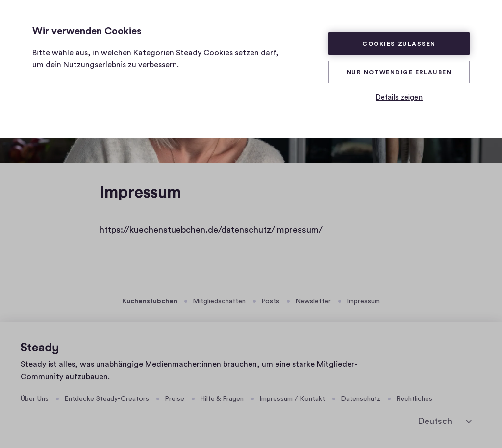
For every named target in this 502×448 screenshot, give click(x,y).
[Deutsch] (445, 421)
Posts (270, 301)
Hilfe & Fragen (222, 399)
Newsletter (313, 301)
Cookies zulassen (399, 44)
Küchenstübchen (150, 301)
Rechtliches (414, 399)
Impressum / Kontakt (292, 399)
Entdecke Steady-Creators (107, 399)
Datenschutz (361, 399)
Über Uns (35, 399)
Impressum (363, 301)
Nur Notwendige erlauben (399, 72)
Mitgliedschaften (219, 301)
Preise (175, 399)
